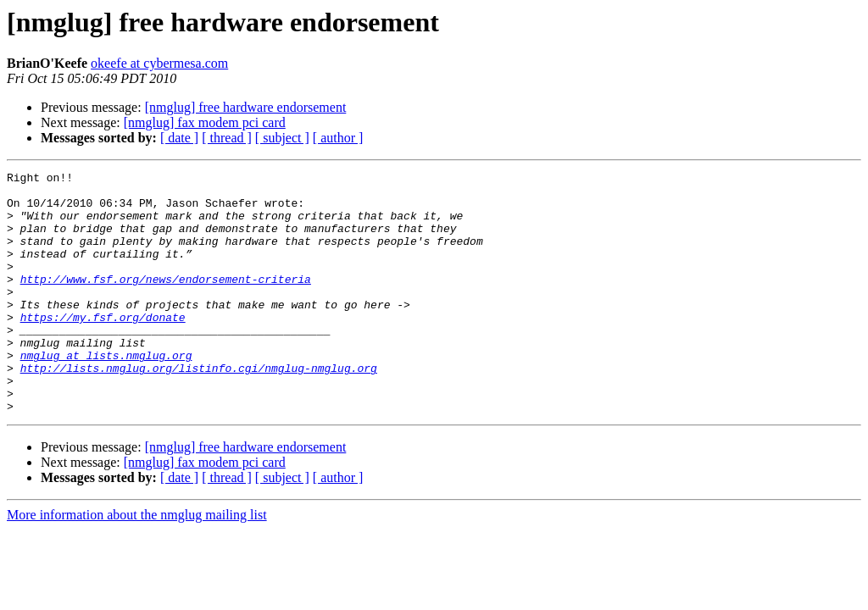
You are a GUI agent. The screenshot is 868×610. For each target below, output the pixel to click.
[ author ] (338, 138)
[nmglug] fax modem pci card (205, 122)
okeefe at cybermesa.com (159, 63)
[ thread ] (227, 138)
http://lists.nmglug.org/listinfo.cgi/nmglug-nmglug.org (199, 408)
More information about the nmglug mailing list (137, 563)
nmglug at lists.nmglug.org (106, 393)
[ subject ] (282, 138)
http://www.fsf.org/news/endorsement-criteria (166, 302)
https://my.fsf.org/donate (103, 347)
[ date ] (179, 138)
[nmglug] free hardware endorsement (246, 107)
